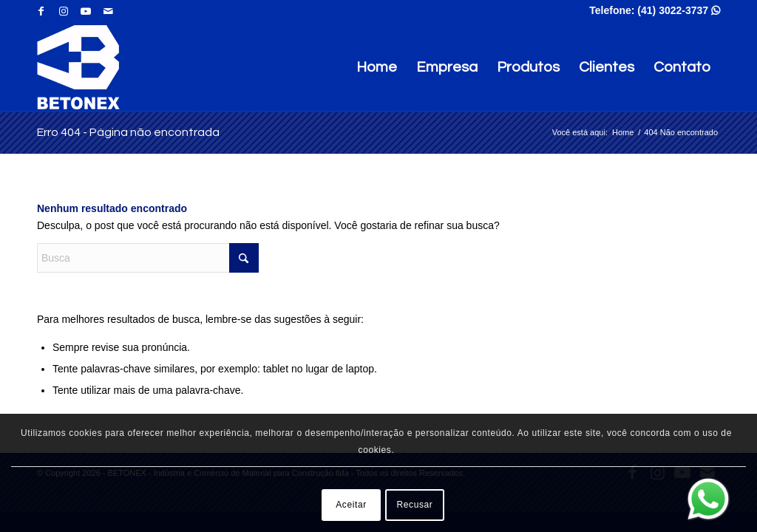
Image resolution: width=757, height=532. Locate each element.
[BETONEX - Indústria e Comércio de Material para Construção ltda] (78, 67)
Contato (682, 67)
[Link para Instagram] (63, 11)
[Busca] (148, 258)
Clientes (607, 67)
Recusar (415, 505)
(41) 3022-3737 (679, 10)
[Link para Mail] (108, 11)
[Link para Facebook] (41, 11)
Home (377, 67)
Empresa (447, 67)
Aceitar (351, 505)
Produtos (528, 67)
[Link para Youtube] (85, 11)
